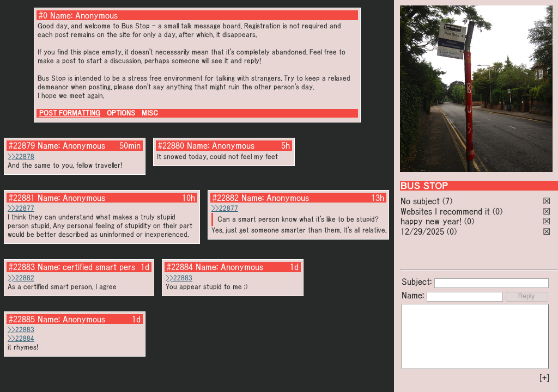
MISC (150, 113)
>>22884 (21, 338)
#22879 (22, 145)
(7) (447, 201)
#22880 (171, 145)
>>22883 (179, 278)
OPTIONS (121, 113)
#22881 (22, 198)
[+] (544, 378)
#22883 (22, 267)
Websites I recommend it (445, 211)
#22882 (226, 198)
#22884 (180, 267)
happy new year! (431, 221)
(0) (498, 211)
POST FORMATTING (70, 113)
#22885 (22, 319)
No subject (421, 201)
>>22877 (21, 208)
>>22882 (21, 278)
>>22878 (21, 157)
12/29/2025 (422, 231)
